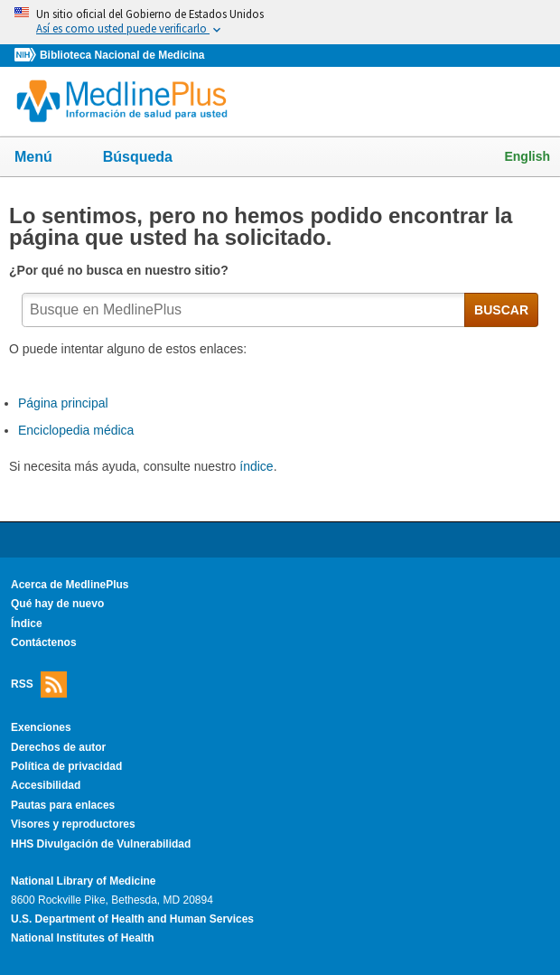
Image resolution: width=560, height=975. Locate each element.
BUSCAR (501, 310)
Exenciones (41, 727)
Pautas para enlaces (63, 805)
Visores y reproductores (73, 824)
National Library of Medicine (83, 881)
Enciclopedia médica (76, 430)
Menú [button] (45, 158)
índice (256, 466)
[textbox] (244, 310)
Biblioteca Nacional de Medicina (122, 55)
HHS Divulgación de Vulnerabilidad (101, 844)
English (527, 156)
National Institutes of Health (82, 938)
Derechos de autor (58, 747)
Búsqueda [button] (149, 162)
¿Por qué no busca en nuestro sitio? (121, 270)
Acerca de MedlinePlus (70, 585)
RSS (39, 684)
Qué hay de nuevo (57, 604)
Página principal (63, 403)
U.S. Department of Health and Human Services (132, 919)
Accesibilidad (46, 785)
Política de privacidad (66, 766)
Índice (27, 623)
